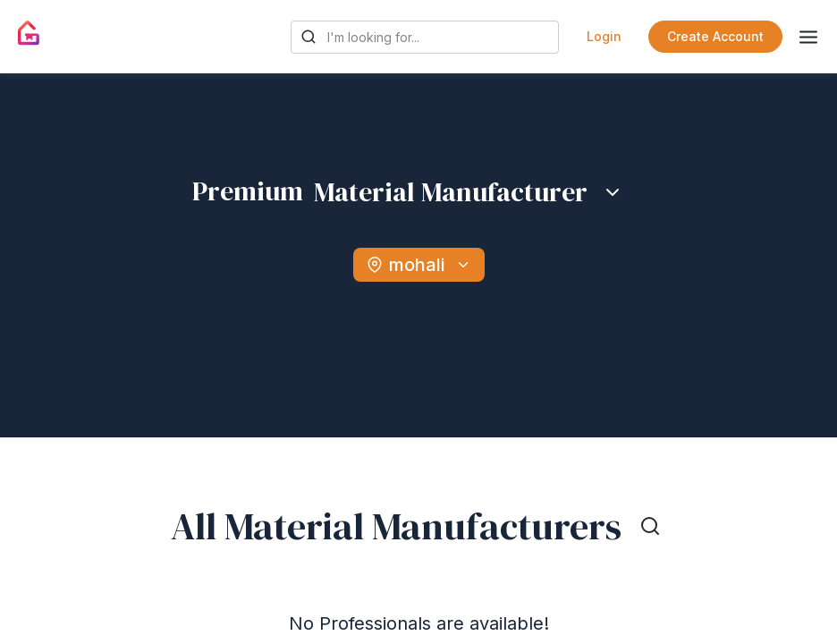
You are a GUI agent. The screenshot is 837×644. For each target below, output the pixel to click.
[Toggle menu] (808, 37)
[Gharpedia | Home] (29, 33)
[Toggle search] (650, 526)
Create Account (715, 36)
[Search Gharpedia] (425, 37)
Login (604, 36)
